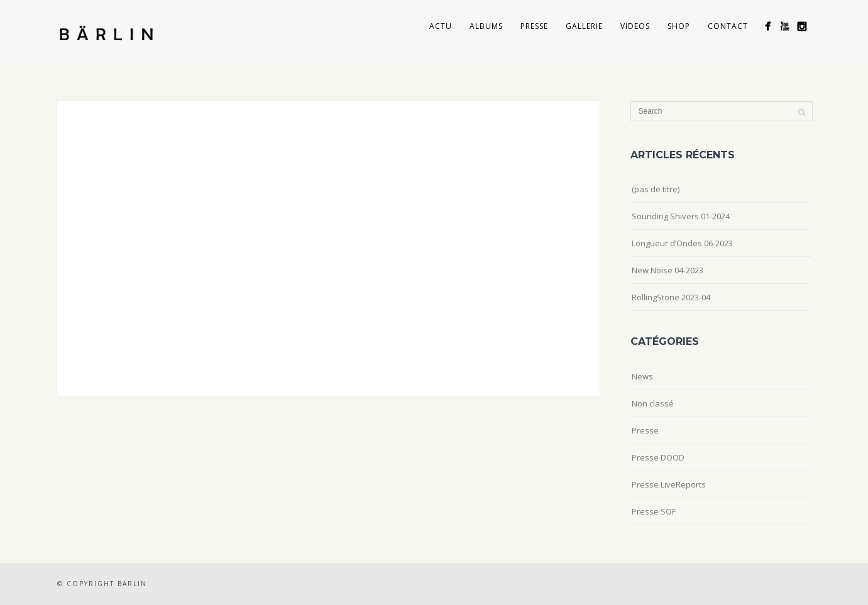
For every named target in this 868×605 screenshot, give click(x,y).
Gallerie (584, 26)
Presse (534, 26)
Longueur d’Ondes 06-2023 (682, 243)
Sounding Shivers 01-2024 (681, 216)
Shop (679, 26)
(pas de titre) (656, 189)
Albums (486, 26)
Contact (728, 26)
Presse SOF (654, 511)
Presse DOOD (658, 457)
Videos (635, 26)
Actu (441, 26)
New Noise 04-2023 (667, 270)
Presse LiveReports (669, 484)
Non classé (653, 403)
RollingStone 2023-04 (671, 297)
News (642, 376)
